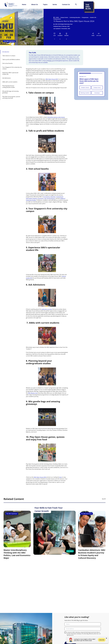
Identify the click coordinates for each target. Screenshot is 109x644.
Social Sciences (51, 198)
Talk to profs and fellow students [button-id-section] (11, 60)
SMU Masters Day (33, 393)
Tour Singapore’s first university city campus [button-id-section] (12, 68)
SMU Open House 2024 (52, 79)
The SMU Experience (9, 41)
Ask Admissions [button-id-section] (7, 78)
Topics (45, 4)
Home (24, 4)
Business (53, 197)
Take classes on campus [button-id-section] (9, 56)
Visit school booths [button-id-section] (8, 63)
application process (47, 309)
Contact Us (66, 4)
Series (55, 4)
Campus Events (64, 17)
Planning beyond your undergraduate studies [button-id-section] (9, 87)
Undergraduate (57, 19)
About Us (35, 4)
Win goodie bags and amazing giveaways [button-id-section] (10, 92)
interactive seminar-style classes (56, 117)
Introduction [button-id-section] (6, 52)
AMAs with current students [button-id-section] (10, 82)
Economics (41, 198)
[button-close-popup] (106, 638)
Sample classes (85, 87)
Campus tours (97, 87)
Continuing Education (75, 17)
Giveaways (97, 93)
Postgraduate (85, 17)
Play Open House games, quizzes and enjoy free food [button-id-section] (11, 97)
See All (104, 499)
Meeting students (85, 93)
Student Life (93, 17)
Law (45, 198)
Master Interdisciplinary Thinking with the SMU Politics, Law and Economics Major (17, 554)
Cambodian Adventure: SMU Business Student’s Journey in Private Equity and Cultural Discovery (92, 554)
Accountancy (47, 197)
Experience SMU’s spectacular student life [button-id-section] (10, 73)
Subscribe (102, 640)
